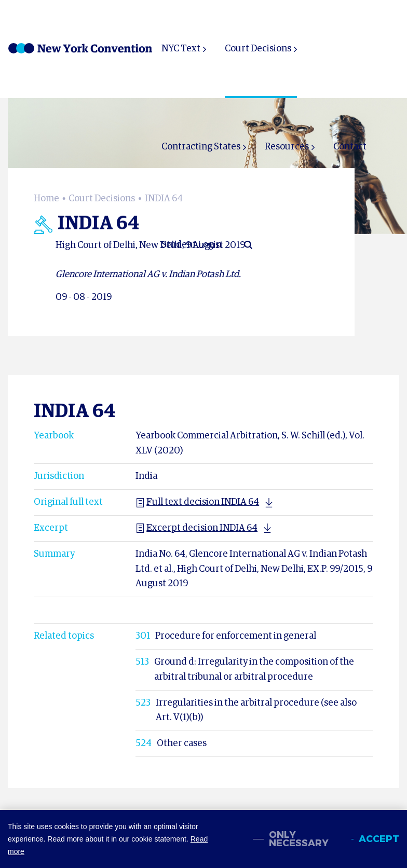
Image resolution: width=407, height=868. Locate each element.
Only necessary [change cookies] (299, 839)
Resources (287, 147)
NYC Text (181, 49)
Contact (350, 147)
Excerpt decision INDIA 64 (196, 528)
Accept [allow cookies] (379, 839)
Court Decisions (258, 49)
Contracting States (201, 147)
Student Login (192, 245)
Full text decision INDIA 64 (197, 502)
